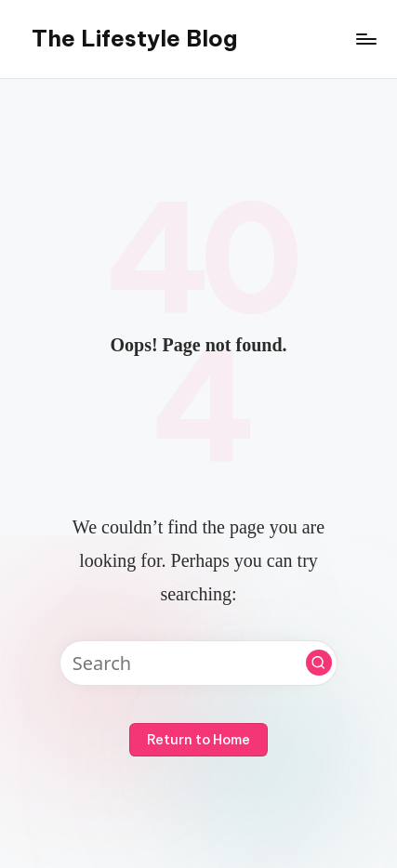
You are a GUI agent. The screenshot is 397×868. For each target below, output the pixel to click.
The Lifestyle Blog (134, 38)
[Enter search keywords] (198, 664)
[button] (319, 663)
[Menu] (365, 39)
